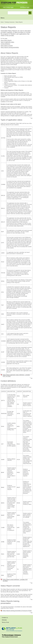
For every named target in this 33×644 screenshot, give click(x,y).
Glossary (4, 620)
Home (2, 22)
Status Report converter (7, 46)
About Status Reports (6, 40)
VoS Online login (8, 7)
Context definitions (5, 44)
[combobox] (18, 13)
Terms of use (5, 622)
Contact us (5, 618)
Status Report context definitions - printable (15, 580)
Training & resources (10, 22)
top (32, 118)
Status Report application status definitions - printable (16, 376)
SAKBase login (25, 7)
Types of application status (7, 42)
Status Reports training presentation (10, 47)
